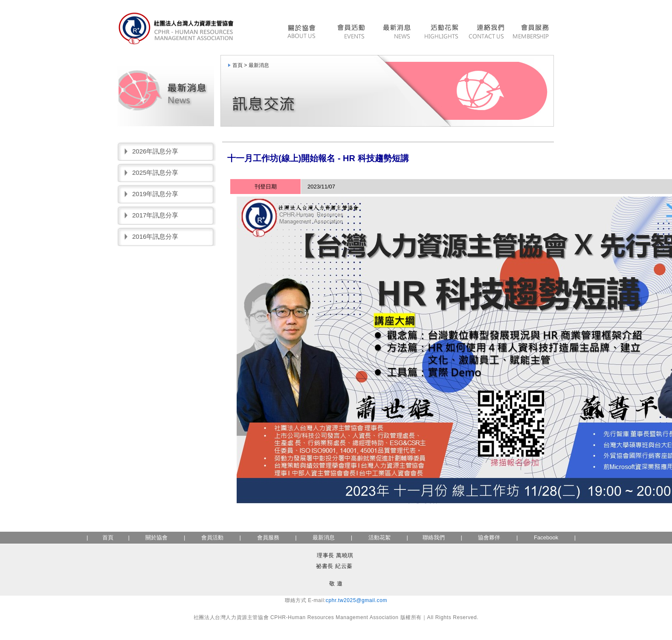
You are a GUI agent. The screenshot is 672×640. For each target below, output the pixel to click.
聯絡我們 (486, 33)
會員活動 (350, 33)
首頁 (108, 537)
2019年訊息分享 (155, 194)
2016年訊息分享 (155, 236)
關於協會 (156, 537)
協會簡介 (304, 33)
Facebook (546, 537)
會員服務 (532, 33)
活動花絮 (441, 33)
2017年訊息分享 (155, 215)
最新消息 (396, 33)
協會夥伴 (489, 537)
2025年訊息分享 (155, 172)
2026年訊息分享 (155, 151)
